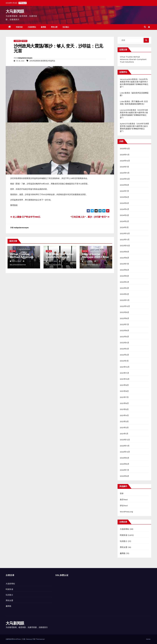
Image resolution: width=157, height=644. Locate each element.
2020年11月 (125, 446)
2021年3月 (124, 421)
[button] (145, 27)
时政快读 (19, 27)
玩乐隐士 (66, 27)
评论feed (124, 506)
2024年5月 (124, 203)
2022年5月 (124, 337)
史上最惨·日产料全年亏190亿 (25, 217)
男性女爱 (54, 27)
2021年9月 (124, 385)
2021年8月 (124, 391)
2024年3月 (124, 215)
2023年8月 (124, 258)
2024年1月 (124, 227)
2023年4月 (124, 282)
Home (148, 639)
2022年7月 (124, 324)
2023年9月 (124, 252)
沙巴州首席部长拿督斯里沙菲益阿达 (42, 61)
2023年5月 (124, 276)
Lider (122, 93)
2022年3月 (124, 349)
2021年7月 (124, 397)
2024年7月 (124, 191)
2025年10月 (125, 161)
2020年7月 (124, 470)
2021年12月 (125, 367)
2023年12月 (125, 233)
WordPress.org (126, 512)
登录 (122, 493)
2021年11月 (124, 373)
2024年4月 (124, 209)
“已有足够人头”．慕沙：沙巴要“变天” (90, 217)
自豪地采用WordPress (14, 639)
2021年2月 (124, 428)
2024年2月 (124, 221)
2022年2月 (124, 355)
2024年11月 (125, 173)
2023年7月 (124, 264)
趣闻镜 (43, 27)
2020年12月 (125, 440)
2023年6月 (124, 270)
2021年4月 (124, 415)
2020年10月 (125, 452)
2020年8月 (125, 464)
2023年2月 (124, 294)
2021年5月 (124, 409)
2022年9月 (124, 312)
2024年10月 (125, 179)
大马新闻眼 (15, 11)
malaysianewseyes (25, 58)
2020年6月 (125, 476)
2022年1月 (124, 361)
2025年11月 (125, 155)
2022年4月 (124, 343)
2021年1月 (124, 434)
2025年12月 (125, 149)
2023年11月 (125, 240)
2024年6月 (124, 197)
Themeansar (40, 639)
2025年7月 (124, 167)
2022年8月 (124, 318)
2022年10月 (125, 306)
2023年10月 (125, 246)
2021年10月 (125, 379)
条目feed (124, 500)
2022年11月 (125, 300)
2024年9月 (124, 185)
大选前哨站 (32, 27)
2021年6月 (124, 403)
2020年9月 (125, 458)
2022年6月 (124, 331)
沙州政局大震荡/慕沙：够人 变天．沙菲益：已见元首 (58, 48)
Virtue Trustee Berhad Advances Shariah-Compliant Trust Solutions (22, 258)
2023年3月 (124, 288)
